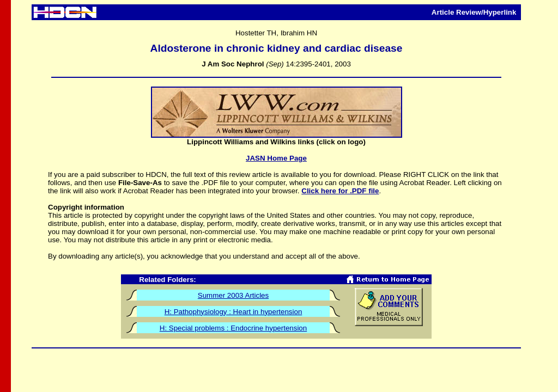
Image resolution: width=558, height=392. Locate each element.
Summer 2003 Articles (233, 295)
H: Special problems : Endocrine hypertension (233, 328)
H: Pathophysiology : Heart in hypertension (233, 312)
